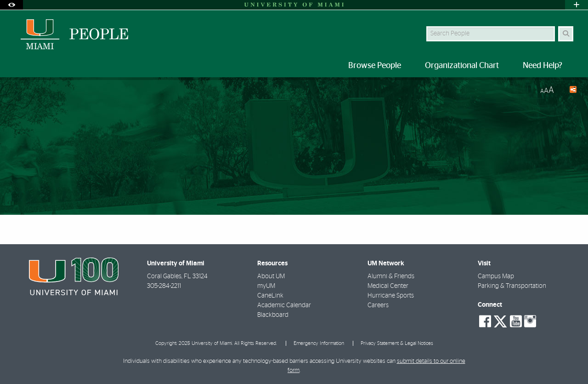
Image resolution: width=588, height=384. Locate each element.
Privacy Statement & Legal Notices (397, 343)
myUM (266, 286)
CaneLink (270, 296)
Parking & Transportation (512, 286)
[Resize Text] (547, 90)
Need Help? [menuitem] (543, 66)
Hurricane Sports (391, 296)
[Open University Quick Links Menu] (577, 5)
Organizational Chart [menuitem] (462, 66)
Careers (378, 305)
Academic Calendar (284, 305)
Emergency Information (319, 343)
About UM (271, 276)
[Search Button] (566, 34)
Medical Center (388, 286)
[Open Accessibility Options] (11, 5)
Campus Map (496, 276)
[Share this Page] (569, 91)
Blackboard (273, 315)
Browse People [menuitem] (375, 66)
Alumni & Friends (391, 276)
